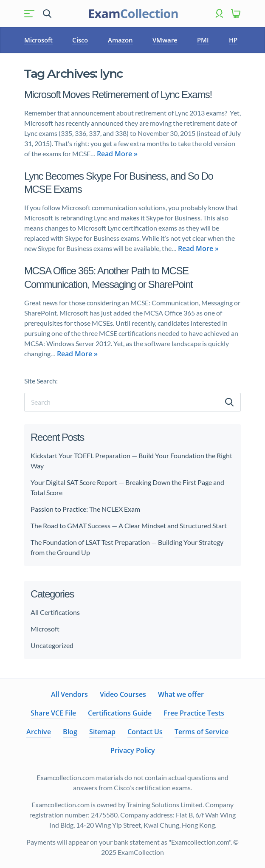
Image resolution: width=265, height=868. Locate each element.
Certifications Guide (120, 713)
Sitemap (102, 732)
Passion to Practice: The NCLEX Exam (86, 509)
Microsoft (38, 40)
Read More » (117, 154)
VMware (165, 40)
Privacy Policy (133, 750)
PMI (203, 40)
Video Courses (123, 694)
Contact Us (145, 732)
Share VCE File (53, 713)
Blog (70, 732)
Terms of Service (202, 732)
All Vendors (69, 694)
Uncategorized (52, 645)
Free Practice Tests (194, 713)
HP (233, 40)
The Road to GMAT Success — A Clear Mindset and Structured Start (129, 526)
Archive (39, 732)
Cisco (80, 40)
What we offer (181, 694)
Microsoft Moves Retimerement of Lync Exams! (118, 94)
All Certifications (55, 612)
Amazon (120, 40)
